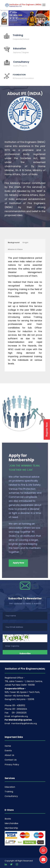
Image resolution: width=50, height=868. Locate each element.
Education (10, 787)
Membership (11, 828)
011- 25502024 (20, 709)
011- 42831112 (19, 705)
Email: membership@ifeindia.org (21, 723)
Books (8, 819)
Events (8, 751)
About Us (9, 755)
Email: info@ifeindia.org (16, 716)
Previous (5, 18)
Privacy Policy (12, 765)
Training (9, 792)
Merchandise (11, 823)
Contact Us (11, 760)
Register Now (47, 429)
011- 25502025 (19, 713)
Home (8, 746)
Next (45, 18)
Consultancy (11, 796)
